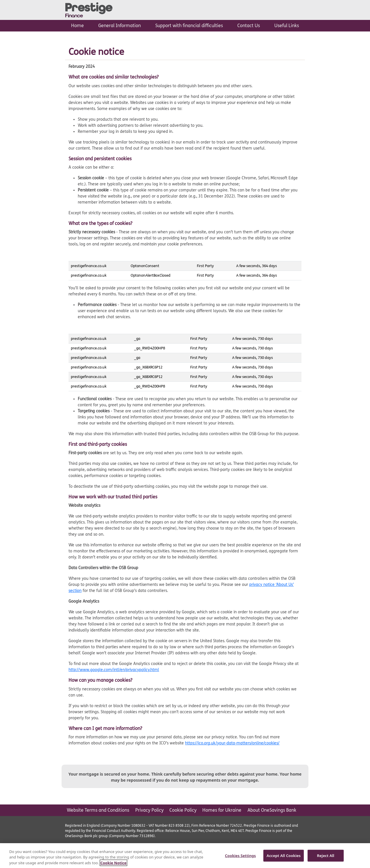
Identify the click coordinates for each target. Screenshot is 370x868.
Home (77, 26)
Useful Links (287, 26)
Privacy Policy (149, 810)
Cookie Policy (183, 810)
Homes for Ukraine (222, 810)
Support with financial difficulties (189, 26)
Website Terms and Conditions (98, 810)
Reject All (326, 858)
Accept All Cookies (284, 858)
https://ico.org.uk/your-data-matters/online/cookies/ (232, 743)
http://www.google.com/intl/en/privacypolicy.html (114, 670)
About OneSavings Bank (272, 810)
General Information (120, 26)
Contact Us (249, 26)
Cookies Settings (240, 858)
